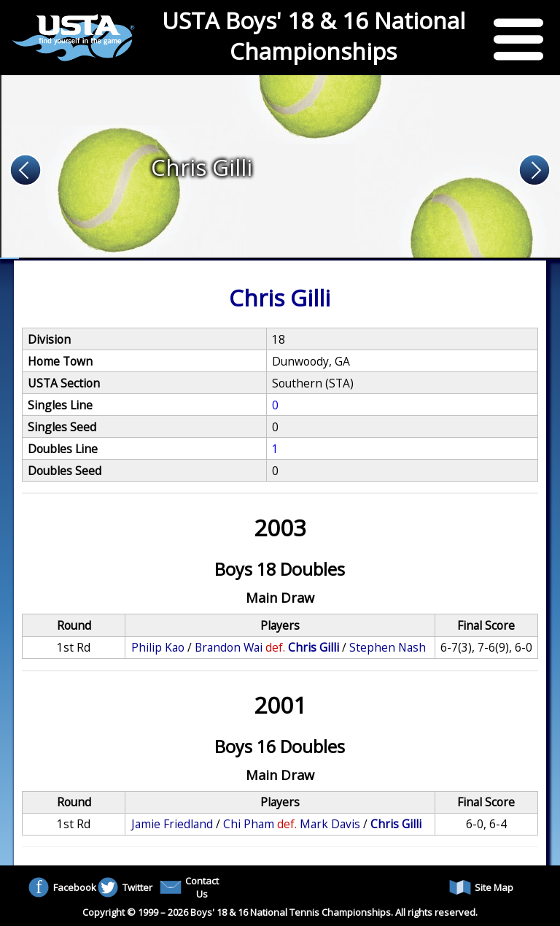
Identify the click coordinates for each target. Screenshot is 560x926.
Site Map (481, 887)
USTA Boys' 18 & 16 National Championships (314, 36)
